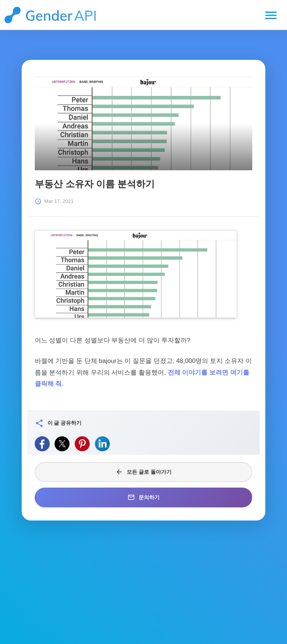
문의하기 (143, 497)
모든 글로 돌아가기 (143, 472)
